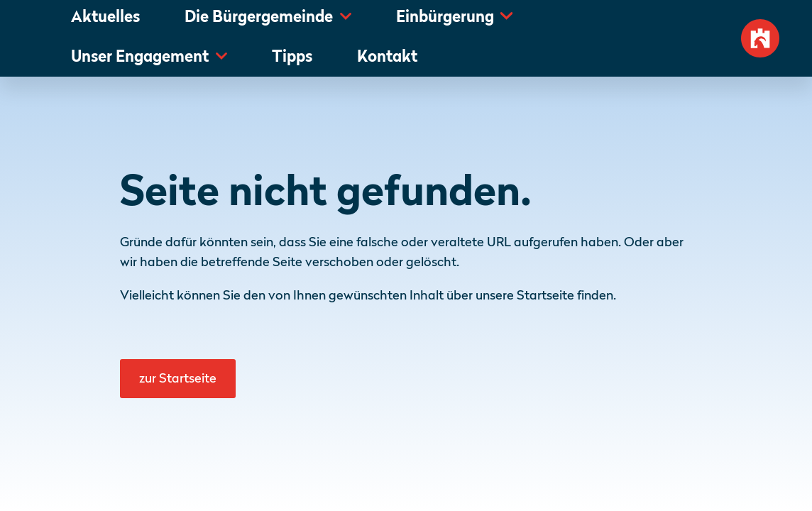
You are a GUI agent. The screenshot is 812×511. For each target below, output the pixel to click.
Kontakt (387, 58)
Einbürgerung (445, 18)
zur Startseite (178, 379)
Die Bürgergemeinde (259, 18)
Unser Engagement (140, 58)
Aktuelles (105, 18)
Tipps (292, 58)
